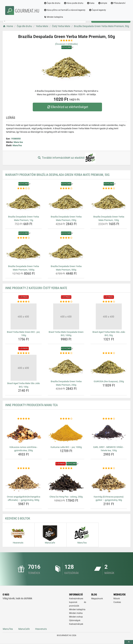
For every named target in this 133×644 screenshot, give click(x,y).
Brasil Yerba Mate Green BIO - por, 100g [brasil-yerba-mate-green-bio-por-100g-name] (23, 334)
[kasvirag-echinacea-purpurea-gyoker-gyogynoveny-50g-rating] (109, 468)
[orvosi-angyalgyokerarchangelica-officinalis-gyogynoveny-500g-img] (23, 482)
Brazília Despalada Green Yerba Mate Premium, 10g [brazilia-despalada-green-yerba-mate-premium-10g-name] (24, 218)
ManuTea (17, 145)
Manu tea (18, 142)
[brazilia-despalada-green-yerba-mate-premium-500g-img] (66, 252)
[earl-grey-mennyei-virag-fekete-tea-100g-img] (109, 433)
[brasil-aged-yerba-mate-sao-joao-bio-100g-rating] (23, 353)
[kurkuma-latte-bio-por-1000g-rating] (66, 419)
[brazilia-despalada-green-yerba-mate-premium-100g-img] (109, 202)
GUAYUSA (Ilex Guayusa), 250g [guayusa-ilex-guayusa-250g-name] (109, 381)
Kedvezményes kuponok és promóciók (78, 602)
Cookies (117, 602)
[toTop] (129, 642)
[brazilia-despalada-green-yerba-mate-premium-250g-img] (66, 202)
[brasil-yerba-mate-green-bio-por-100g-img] (23, 316)
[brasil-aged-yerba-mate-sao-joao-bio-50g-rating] (109, 302)
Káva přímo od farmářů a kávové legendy (65, 10)
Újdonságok (75, 620)
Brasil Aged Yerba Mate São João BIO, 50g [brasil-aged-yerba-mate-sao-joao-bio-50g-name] (109, 334)
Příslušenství (118, 3)
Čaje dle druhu (52, 3)
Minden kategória (54, 17)
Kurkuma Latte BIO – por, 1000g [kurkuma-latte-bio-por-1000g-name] (66, 447)
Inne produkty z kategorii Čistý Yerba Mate (36, 288)
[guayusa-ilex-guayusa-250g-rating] (109, 353)
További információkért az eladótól (66, 158)
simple (103, 3)
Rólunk (117, 599)
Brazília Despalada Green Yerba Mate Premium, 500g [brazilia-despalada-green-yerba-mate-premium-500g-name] (66, 268)
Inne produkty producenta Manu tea (31, 405)
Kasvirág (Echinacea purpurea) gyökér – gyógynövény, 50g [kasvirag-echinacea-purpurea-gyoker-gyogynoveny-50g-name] (109, 498)
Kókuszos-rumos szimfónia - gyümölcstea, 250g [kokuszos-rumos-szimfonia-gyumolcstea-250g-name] (24, 449)
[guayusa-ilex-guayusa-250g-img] (109, 367)
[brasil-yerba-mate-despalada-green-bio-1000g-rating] (66, 302)
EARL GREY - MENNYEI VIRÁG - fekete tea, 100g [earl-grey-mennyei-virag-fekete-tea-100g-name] (109, 449)
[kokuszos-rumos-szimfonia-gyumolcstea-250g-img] (23, 433)
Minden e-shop (76, 617)
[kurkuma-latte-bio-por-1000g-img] (66, 433)
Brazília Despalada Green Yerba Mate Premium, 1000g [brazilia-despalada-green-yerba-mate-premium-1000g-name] (24, 268)
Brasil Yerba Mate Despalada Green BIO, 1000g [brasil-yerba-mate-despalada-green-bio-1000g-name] (66, 334)
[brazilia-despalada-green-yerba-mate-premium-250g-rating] (66, 188)
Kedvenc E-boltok (18, 518)
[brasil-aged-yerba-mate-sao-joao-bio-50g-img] (109, 316)
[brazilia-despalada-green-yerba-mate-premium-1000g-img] (23, 252)
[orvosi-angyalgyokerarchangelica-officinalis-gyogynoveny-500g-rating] (23, 468)
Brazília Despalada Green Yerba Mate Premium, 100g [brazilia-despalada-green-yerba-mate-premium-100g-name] (109, 218)
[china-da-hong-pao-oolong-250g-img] (66, 482)
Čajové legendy (98, 10)
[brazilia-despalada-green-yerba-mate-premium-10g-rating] (23, 188)
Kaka (91, 3)
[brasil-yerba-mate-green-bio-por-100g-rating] (23, 302)
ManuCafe (24, 629)
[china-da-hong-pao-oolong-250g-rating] (66, 468)
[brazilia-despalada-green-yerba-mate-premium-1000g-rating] (23, 238)
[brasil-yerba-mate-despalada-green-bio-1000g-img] (66, 316)
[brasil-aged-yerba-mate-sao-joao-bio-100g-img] (23, 368)
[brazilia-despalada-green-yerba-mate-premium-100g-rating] (109, 188)
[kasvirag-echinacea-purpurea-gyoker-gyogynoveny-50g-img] (109, 482)
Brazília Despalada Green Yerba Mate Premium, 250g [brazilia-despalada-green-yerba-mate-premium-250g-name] (66, 218)
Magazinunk (97, 599)
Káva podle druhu (74, 3)
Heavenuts (41, 629)
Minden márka (76, 613)
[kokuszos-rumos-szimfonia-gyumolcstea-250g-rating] (23, 419)
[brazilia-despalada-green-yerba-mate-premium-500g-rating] (66, 238)
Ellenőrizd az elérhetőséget (67, 107)
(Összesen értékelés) (66, 44)
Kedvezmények (76, 624)
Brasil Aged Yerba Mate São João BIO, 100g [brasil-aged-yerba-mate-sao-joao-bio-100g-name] (24, 385)
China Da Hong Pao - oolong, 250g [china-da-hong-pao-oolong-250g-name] (66, 497)
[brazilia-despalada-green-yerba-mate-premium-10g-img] (23, 202)
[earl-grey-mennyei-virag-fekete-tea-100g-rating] (109, 419)
